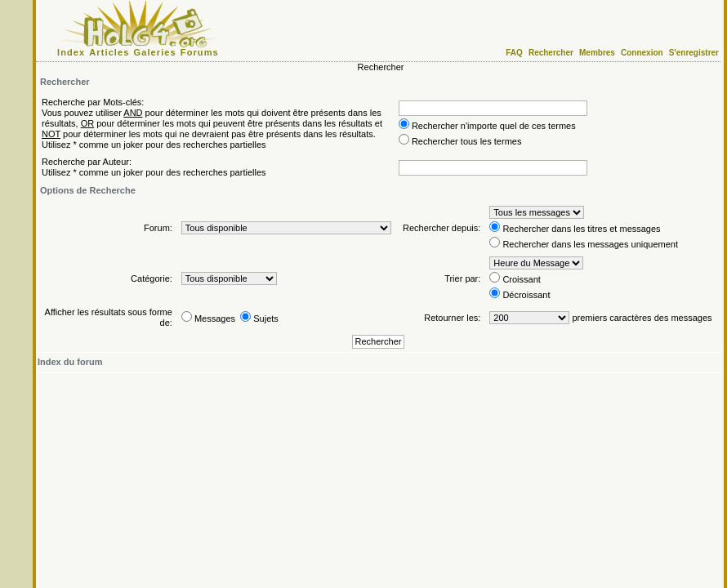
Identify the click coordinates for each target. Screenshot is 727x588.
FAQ (514, 53)
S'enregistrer (694, 53)
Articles (109, 52)
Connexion (642, 53)
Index (71, 52)
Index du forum (70, 362)
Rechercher (551, 53)
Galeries (155, 52)
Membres (597, 53)
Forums (200, 52)
